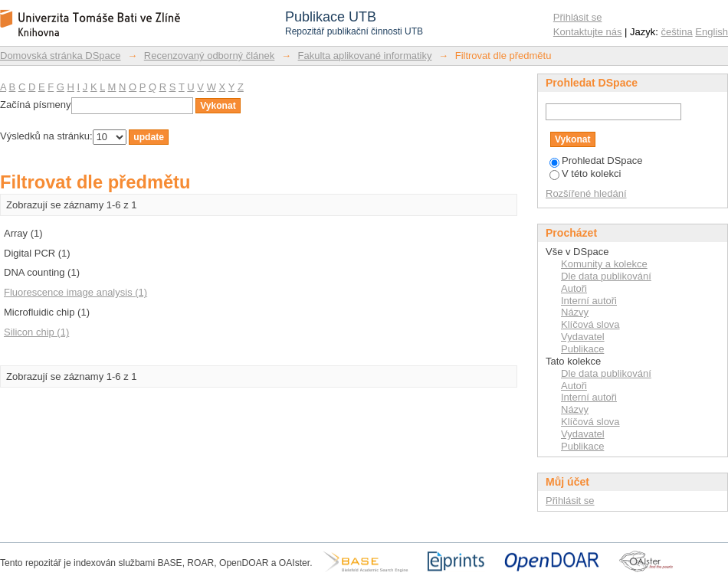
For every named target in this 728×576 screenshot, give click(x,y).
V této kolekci (585, 173)
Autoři (574, 288)
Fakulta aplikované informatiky (365, 56)
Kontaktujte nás (588, 32)
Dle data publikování (606, 276)
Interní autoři (589, 301)
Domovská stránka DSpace (61, 56)
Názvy (575, 312)
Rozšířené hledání (586, 193)
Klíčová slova (590, 324)
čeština (677, 32)
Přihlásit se (578, 17)
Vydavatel (583, 337)
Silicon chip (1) (36, 332)
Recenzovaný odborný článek (210, 56)
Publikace (582, 349)
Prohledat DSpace (596, 160)
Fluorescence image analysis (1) (75, 292)
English (712, 32)
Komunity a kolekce (604, 264)
